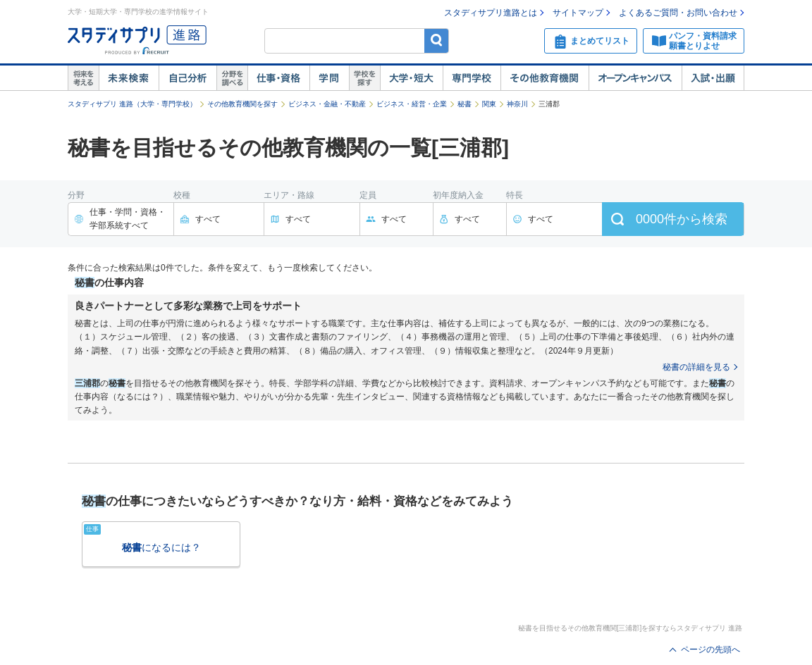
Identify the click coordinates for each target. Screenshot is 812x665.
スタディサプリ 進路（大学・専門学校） (132, 104)
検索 (437, 41)
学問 (329, 78)
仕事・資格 (278, 78)
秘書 (465, 104)
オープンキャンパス (635, 78)
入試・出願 (713, 78)
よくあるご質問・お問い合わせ (678, 13)
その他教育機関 (545, 78)
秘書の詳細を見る (696, 367)
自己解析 (187, 78)
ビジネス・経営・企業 (412, 104)
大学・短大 (411, 78)
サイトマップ (578, 13)
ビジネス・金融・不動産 (327, 104)
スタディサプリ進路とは (491, 13)
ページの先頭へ (710, 650)
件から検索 (682, 219)
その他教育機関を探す (242, 104)
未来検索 (129, 78)
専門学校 (472, 78)
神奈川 (517, 104)
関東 (489, 104)
